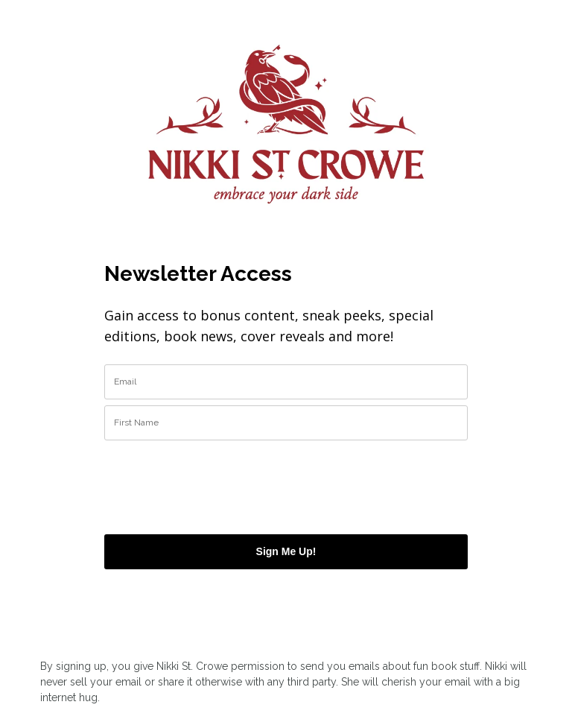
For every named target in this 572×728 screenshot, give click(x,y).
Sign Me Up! (286, 551)
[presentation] (191, 481)
